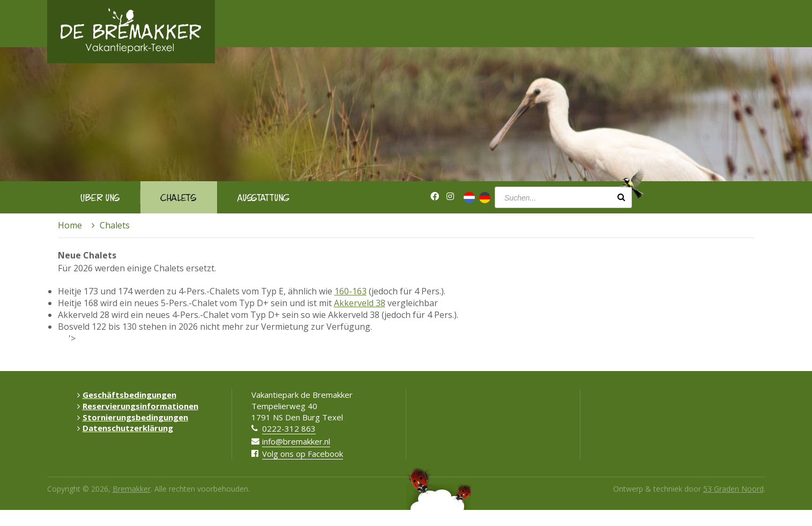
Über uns (100, 197)
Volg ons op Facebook (303, 454)
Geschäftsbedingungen (127, 395)
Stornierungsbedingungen (133, 417)
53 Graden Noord (733, 489)
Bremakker (132, 489)
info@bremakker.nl (296, 441)
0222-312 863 (289, 428)
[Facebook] (435, 197)
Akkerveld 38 (360, 303)
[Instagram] (450, 197)
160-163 (351, 291)
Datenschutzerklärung (125, 428)
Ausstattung (263, 197)
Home (70, 225)
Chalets (178, 197)
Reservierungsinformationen (138, 406)
